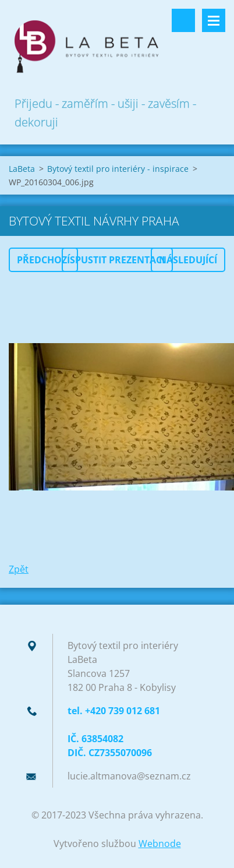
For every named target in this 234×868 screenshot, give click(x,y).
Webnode (160, 844)
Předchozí (43, 260)
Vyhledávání (183, 20)
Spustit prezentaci (117, 260)
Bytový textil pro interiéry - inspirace (118, 169)
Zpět (19, 569)
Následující (188, 260)
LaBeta (22, 169)
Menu (214, 20)
